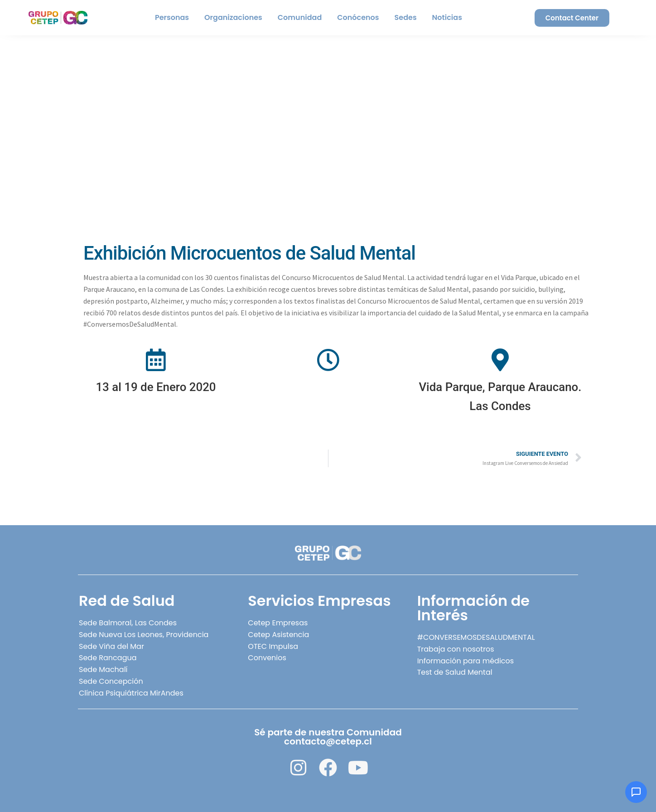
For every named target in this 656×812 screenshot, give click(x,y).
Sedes (406, 17)
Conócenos (358, 17)
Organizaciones (233, 17)
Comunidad (300, 17)
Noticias (447, 17)
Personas (172, 17)
